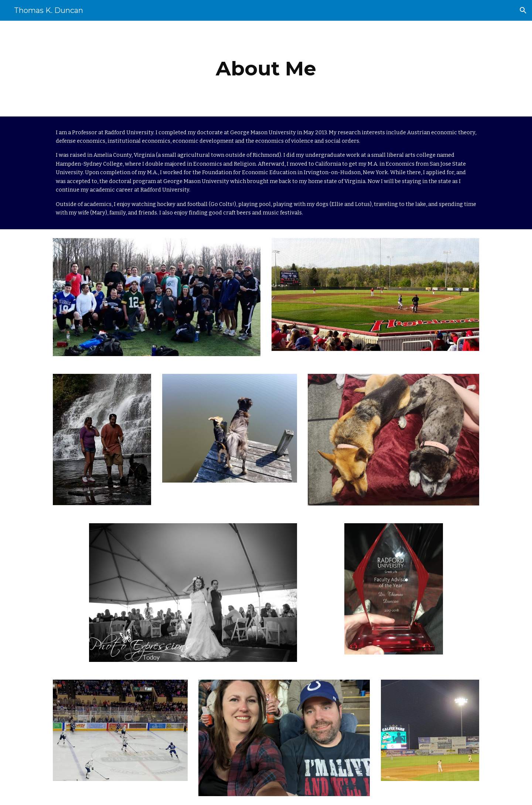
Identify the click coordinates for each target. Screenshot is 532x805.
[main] (266, 69)
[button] (523, 10)
